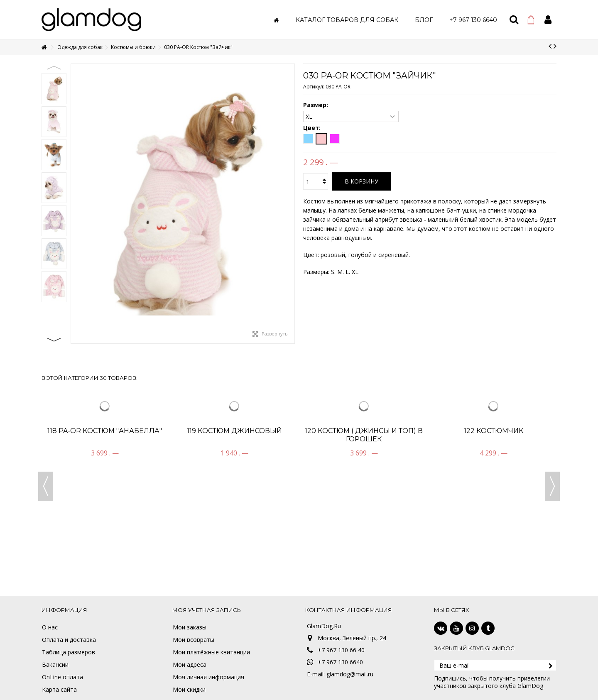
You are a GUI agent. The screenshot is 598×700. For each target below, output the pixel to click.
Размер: (316, 105)
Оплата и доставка (69, 640)
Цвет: (313, 128)
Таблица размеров (69, 652)
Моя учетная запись (207, 610)
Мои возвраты (194, 640)
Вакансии (55, 665)
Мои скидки (189, 690)
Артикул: (314, 87)
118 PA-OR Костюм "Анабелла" (105, 431)
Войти (548, 20)
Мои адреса (190, 665)
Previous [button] (54, 68)
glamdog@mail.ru (350, 674)
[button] (347, 20)
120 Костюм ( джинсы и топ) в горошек (364, 435)
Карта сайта (59, 690)
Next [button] (54, 340)
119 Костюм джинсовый (234, 431)
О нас (50, 627)
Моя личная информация (208, 677)
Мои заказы (190, 627)
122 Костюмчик (494, 431)
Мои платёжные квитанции (211, 652)
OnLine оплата (62, 677)
